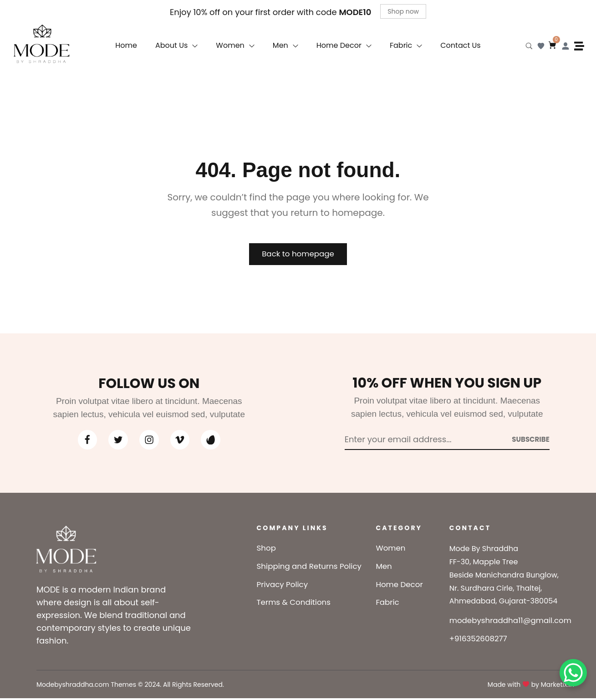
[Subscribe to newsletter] (531, 440)
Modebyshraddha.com (73, 686)
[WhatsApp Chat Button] (573, 673)
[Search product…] (529, 46)
